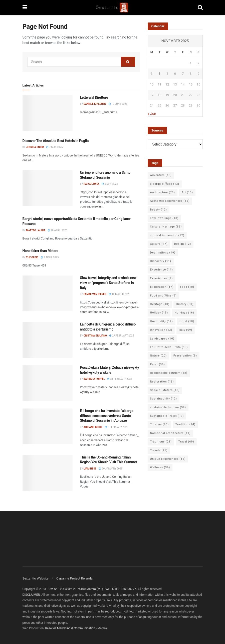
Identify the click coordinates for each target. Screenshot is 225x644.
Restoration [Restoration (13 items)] (162, 382)
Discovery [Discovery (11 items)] (161, 261)
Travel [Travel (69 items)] (186, 442)
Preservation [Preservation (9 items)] (185, 356)
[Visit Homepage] (112, 7)
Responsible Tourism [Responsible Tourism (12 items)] (169, 373)
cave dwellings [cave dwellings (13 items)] (164, 218)
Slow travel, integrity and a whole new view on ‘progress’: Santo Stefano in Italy (108, 283)
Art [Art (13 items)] (187, 192)
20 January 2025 (111, 469)
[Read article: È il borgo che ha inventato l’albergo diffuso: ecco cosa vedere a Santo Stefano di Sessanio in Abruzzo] (48, 426)
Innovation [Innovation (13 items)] (161, 330)
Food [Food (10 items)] (187, 287)
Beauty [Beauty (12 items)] (159, 210)
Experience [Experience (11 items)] (162, 270)
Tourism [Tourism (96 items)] (160, 424)
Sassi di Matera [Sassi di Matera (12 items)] (165, 390)
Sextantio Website (36, 578)
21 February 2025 (120, 379)
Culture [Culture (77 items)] (159, 244)
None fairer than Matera (40, 251)
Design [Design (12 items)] (183, 244)
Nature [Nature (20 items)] (159, 356)
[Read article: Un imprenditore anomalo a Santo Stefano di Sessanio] (48, 188)
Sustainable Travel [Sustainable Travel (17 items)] (167, 416)
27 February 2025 (122, 336)
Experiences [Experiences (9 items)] (162, 278)
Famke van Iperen (95, 294)
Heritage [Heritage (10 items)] (160, 304)
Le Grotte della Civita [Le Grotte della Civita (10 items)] (169, 347)
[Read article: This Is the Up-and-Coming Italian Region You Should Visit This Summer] (48, 473)
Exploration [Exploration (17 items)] (162, 287)
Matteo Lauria (36, 230)
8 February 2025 (117, 427)
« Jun (152, 114)
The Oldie (32, 257)
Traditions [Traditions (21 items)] (161, 442)
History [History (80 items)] (185, 304)
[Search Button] (200, 7)
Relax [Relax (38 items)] (158, 364)
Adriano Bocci (93, 427)
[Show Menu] (25, 7)
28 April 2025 (57, 230)
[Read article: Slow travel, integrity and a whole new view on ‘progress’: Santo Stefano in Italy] (48, 293)
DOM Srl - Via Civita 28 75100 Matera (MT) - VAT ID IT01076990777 (91, 589)
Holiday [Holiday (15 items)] (159, 313)
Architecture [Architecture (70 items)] (163, 192)
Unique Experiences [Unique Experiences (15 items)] (168, 459)
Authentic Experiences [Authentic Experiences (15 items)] (170, 201)
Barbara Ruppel (94, 379)
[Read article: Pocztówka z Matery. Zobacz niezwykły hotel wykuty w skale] (48, 383)
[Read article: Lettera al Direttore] (48, 113)
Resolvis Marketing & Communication (70, 628)
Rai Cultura (91, 184)
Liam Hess (90, 469)
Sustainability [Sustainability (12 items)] (164, 399)
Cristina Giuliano (95, 336)
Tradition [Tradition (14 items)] (185, 424)
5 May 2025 (110, 184)
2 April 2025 (50, 257)
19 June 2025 (118, 104)
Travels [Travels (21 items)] (159, 450)
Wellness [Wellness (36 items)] (160, 467)
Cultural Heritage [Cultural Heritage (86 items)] (166, 227)
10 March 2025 (120, 294)
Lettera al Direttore (94, 97)
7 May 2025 (54, 147)
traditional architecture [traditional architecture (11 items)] (170, 433)
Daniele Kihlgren (95, 104)
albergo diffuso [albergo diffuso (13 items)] (165, 184)
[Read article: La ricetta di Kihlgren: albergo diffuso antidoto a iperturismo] (48, 340)
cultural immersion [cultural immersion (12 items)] (167, 235)
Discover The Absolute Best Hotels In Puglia (56, 141)
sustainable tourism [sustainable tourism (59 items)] (168, 407)
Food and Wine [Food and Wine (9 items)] (163, 296)
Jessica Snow (35, 147)
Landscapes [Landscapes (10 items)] (162, 339)
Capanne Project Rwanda (74, 578)
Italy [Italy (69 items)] (186, 330)
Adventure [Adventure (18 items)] (161, 175)
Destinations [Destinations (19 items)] (163, 253)
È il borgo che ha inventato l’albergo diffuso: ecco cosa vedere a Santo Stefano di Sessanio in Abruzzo (107, 416)
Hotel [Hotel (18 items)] (187, 321)
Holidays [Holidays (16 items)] (184, 313)
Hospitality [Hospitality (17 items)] (162, 321)
